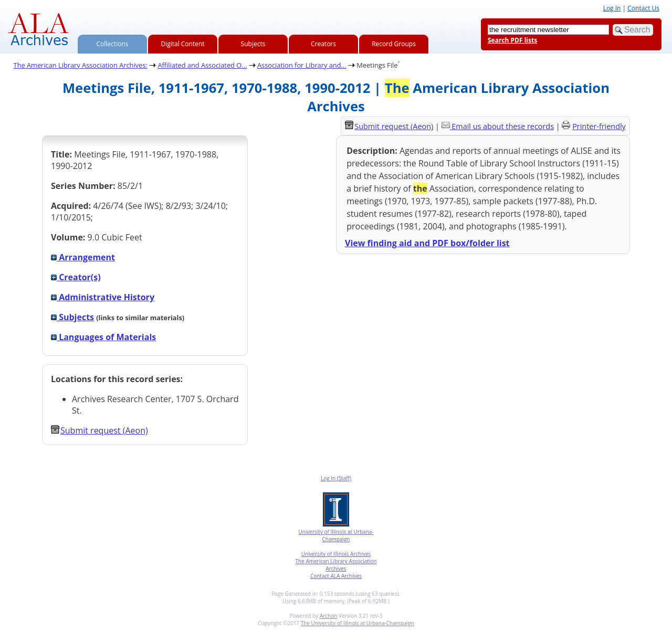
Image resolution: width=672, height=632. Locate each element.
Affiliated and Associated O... (202, 65)
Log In (612, 8)
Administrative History (103, 297)
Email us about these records (503, 126)
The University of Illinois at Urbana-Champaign (358, 623)
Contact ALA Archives (336, 576)
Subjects (253, 44)
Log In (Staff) (336, 478)
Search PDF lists (512, 40)
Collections (113, 44)
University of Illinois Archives (336, 554)
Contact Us (643, 8)
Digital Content (182, 44)
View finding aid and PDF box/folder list (427, 243)
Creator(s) (76, 277)
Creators (323, 44)
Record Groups (394, 44)
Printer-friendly (599, 126)
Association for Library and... (302, 65)
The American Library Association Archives (336, 565)
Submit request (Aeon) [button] (99, 430)
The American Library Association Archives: (81, 65)
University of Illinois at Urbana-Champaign (336, 535)
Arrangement (83, 257)
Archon (328, 616)
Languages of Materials (103, 337)
